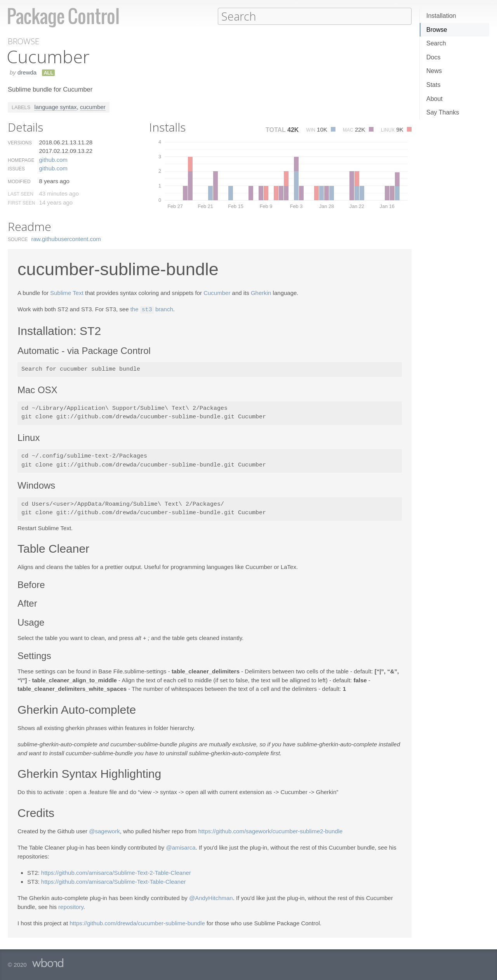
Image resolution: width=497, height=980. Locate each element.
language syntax (55, 107)
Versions (20, 142)
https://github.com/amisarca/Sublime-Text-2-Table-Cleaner (116, 872)
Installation (441, 16)
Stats (433, 85)
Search (436, 43)
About (434, 99)
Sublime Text (67, 292)
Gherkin (261, 292)
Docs (433, 57)
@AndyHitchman (211, 897)
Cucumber (217, 292)
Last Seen (21, 194)
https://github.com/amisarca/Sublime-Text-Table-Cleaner (114, 881)
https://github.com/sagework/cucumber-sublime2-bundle (271, 830)
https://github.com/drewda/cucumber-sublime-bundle (137, 922)
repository (71, 906)
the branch (152, 309)
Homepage (21, 160)
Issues (16, 168)
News (434, 71)
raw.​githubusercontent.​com (66, 238)
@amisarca (181, 847)
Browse (437, 30)
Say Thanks (443, 112)
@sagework (104, 830)
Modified (19, 181)
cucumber (93, 107)
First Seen (21, 203)
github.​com (53, 159)
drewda (27, 72)
